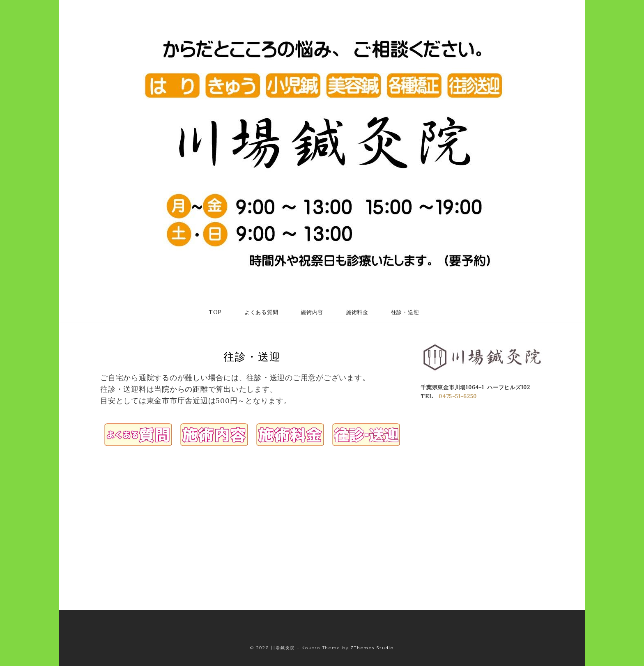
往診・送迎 (405, 312)
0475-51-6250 (458, 396)
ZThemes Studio (372, 648)
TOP (215, 312)
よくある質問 (261, 312)
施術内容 (312, 312)
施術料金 (357, 312)
